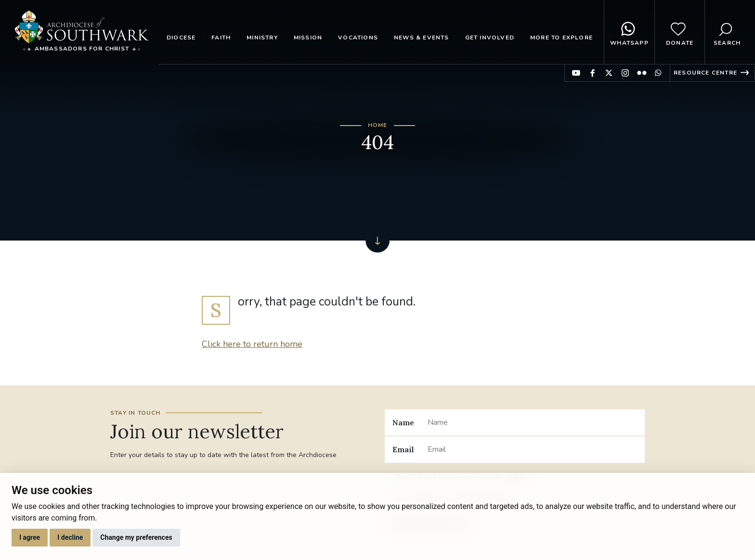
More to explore (561, 38)
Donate (680, 32)
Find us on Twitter (609, 73)
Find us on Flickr (642, 73)
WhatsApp (629, 32)
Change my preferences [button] (136, 537)
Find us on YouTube (576, 73)
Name (403, 422)
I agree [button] (30, 537)
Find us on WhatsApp (658, 73)
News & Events (422, 38)
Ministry (262, 38)
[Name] (532, 422)
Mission (308, 38)
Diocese (181, 38)
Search (727, 32)
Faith (221, 38)
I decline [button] (70, 537)
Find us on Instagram (625, 73)
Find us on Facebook (592, 73)
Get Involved (490, 38)
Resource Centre (705, 73)
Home (378, 125)
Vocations (358, 38)
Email (403, 449)
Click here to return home (252, 344)
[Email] (532, 449)
